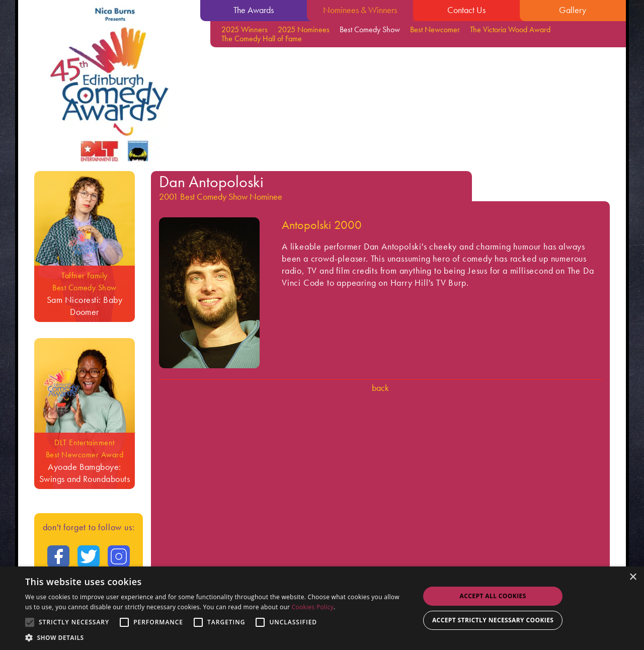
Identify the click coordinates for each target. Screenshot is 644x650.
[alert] (322, 608)
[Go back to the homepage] (109, 86)
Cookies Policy (313, 607)
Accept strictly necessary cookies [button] (493, 620)
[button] (217, 637)
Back (380, 388)
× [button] (633, 577)
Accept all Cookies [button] (493, 596)
